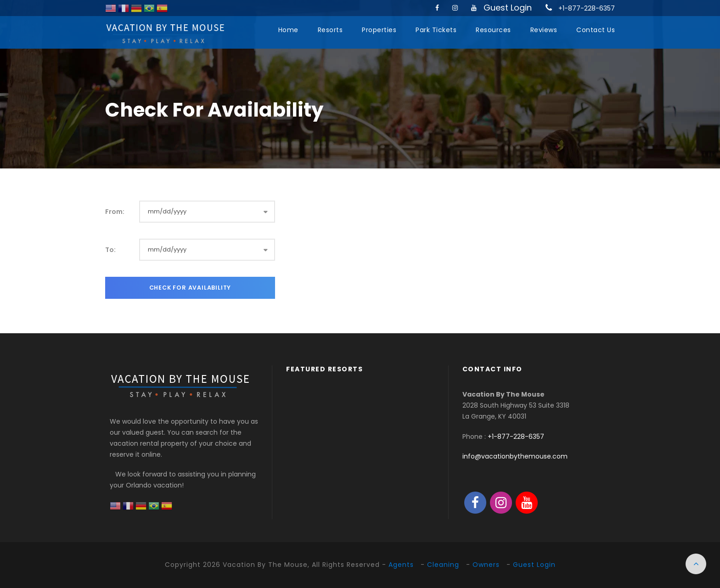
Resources (493, 30)
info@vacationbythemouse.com (515, 456)
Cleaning (443, 565)
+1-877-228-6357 (587, 8)
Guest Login (508, 8)
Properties (379, 30)
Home (288, 30)
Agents (401, 565)
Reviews (544, 30)
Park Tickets (436, 30)
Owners (486, 565)
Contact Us (596, 30)
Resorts (330, 30)
